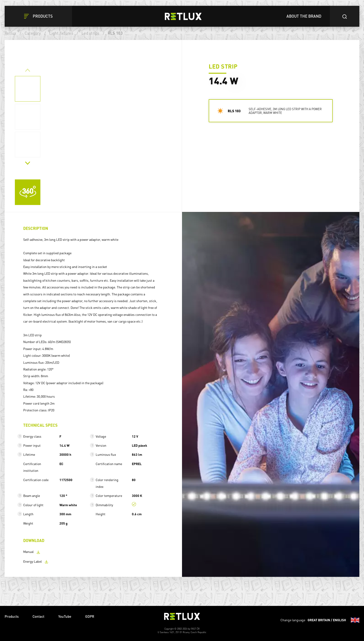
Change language (320, 620)
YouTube (65, 616)
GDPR (90, 616)
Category (33, 33)
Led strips (90, 33)
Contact (38, 616)
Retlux (10, 33)
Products (12, 616)
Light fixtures (61, 33)
